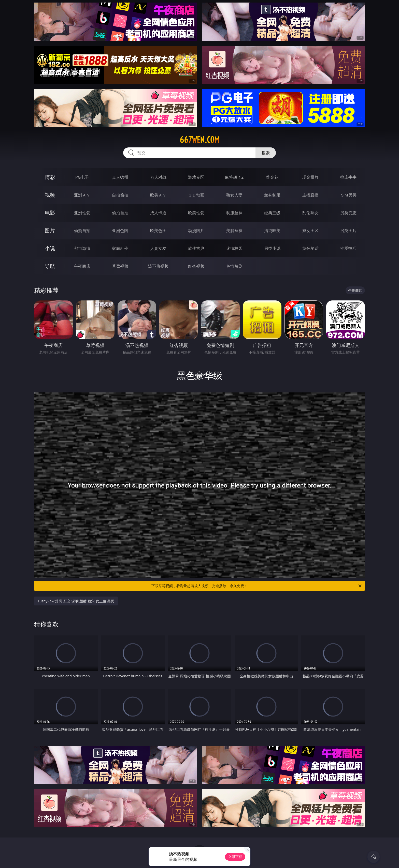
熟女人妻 (234, 195)
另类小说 (272, 248)
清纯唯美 (272, 231)
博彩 (50, 177)
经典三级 (272, 213)
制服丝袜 (234, 213)
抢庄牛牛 (348, 177)
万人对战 (158, 177)
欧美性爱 (196, 213)
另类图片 (348, 231)
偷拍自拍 (120, 213)
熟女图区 (310, 231)
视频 (50, 195)
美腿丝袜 (234, 231)
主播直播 (310, 195)
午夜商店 (82, 266)
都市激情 (82, 248)
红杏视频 (196, 266)
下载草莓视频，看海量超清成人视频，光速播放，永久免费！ (257, 586)
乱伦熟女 (310, 213)
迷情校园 (234, 248)
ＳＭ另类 (348, 195)
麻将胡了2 (234, 177)
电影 (50, 213)
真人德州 (120, 177)
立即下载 (235, 857)
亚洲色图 (120, 231)
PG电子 (82, 177)
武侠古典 (196, 248)
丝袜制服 (272, 195)
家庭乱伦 (120, 248)
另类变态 (348, 213)
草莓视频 (120, 266)
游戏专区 (196, 177)
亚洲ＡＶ (82, 195)
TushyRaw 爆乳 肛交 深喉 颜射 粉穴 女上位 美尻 (76, 601)
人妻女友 (158, 248)
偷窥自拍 (82, 231)
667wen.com (199, 140)
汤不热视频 (158, 266)
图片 (50, 230)
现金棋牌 (310, 177)
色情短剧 (234, 266)
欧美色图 (158, 231)
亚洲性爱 (82, 213)
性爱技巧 (348, 248)
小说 (50, 248)
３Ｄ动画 (196, 195)
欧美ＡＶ (158, 195)
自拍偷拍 (120, 195)
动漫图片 (196, 231)
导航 (50, 266)
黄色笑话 (310, 248)
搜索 (266, 153)
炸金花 (272, 177)
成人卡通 (158, 213)
